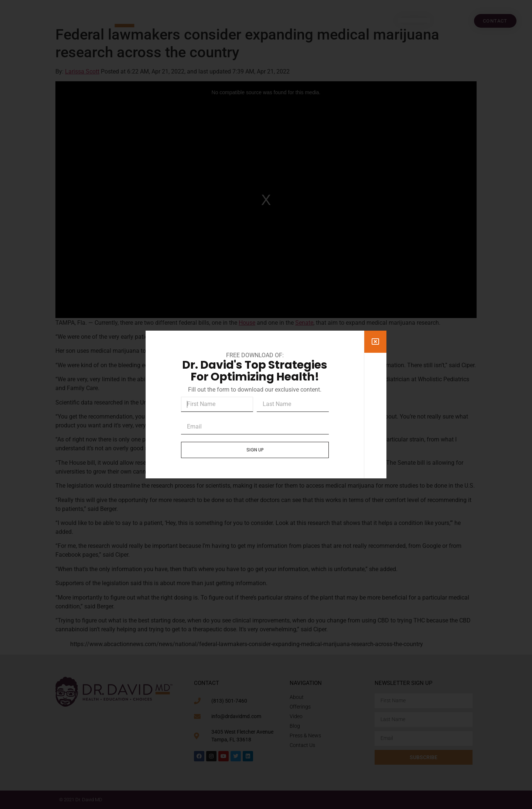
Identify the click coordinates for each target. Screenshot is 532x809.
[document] (266, 404)
